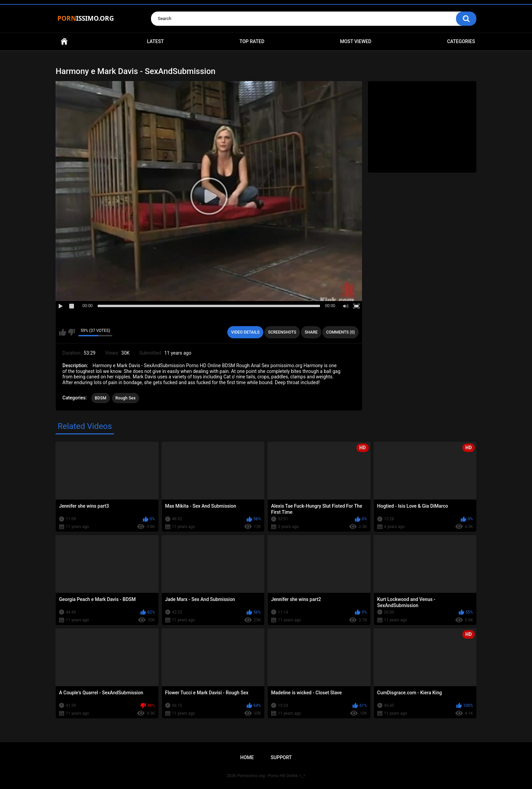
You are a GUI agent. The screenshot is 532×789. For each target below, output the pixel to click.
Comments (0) (340, 332)
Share (311, 332)
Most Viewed (356, 41)
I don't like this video (71, 332)
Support (281, 757)
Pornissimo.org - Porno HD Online (268, 776)
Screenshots (282, 332)
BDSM (100, 398)
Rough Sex (126, 398)
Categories (461, 41)
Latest (155, 41)
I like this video (63, 332)
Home (64, 42)
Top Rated (252, 41)
